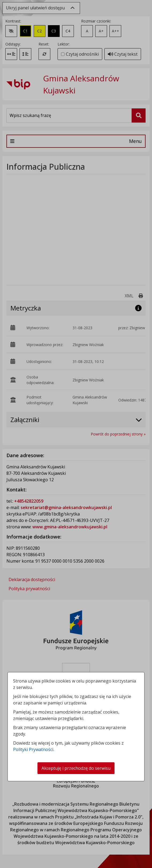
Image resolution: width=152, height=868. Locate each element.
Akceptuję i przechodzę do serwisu (76, 768)
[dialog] (76, 434)
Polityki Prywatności (33, 749)
